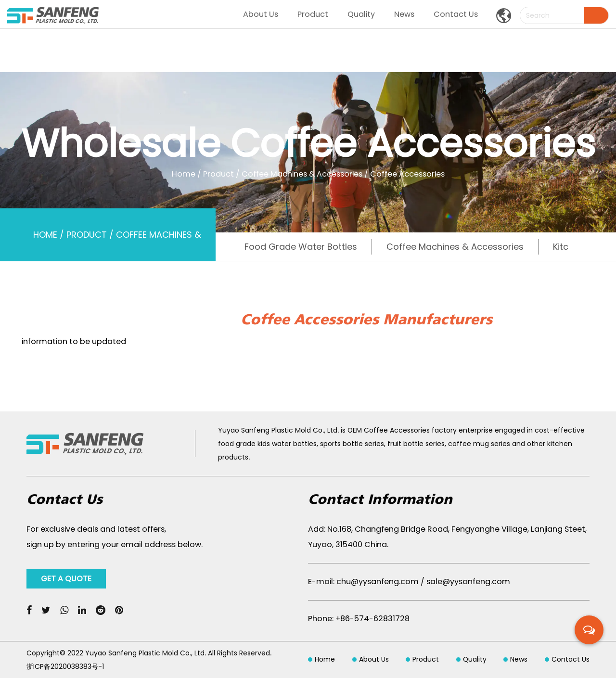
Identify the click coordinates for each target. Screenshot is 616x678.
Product (313, 14)
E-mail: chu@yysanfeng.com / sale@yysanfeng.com (409, 582)
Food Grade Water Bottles (301, 247)
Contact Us (456, 14)
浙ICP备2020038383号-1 (65, 666)
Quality (361, 14)
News (404, 14)
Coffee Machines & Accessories (302, 173)
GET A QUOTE (66, 579)
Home (184, 173)
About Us (261, 14)
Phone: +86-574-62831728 (359, 619)
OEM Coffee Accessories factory (402, 430)
